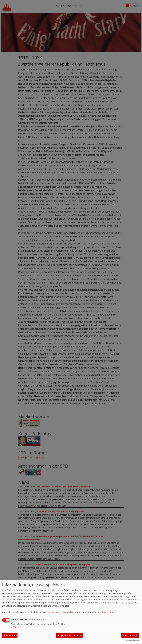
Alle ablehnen (10, 635)
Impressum (108, 612)
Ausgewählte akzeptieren (69, 635)
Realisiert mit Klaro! (131, 641)
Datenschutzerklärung (58, 612)
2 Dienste (16, 627)
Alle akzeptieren (130, 635)
